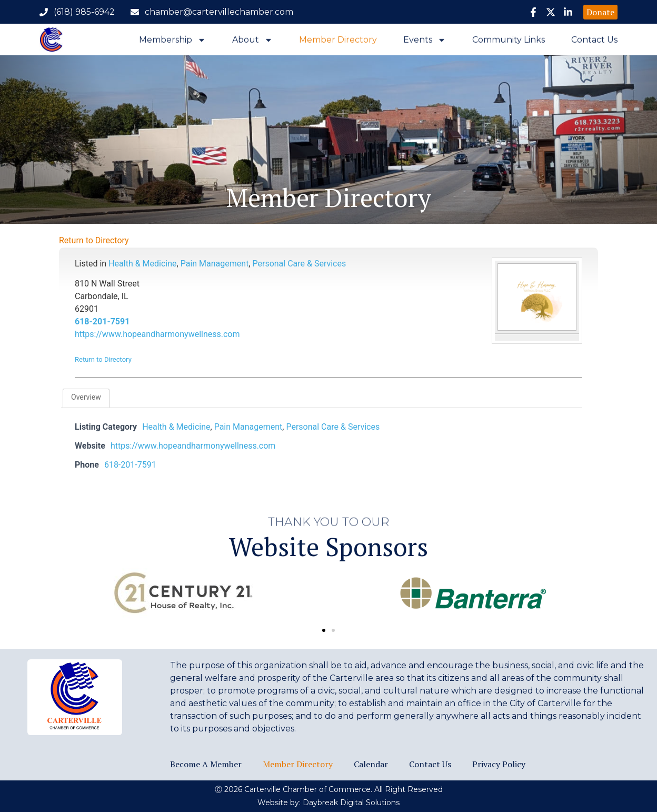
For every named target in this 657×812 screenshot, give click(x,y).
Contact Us (594, 42)
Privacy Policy (499, 764)
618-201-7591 (102, 321)
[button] (324, 630)
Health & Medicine (142, 264)
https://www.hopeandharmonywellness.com (157, 334)
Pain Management (215, 264)
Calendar (371, 764)
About (252, 42)
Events (425, 42)
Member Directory (338, 42)
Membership (172, 42)
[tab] (86, 398)
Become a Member (206, 764)
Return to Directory (94, 240)
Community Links (509, 42)
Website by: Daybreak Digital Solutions (328, 803)
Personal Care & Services (299, 264)
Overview (86, 397)
